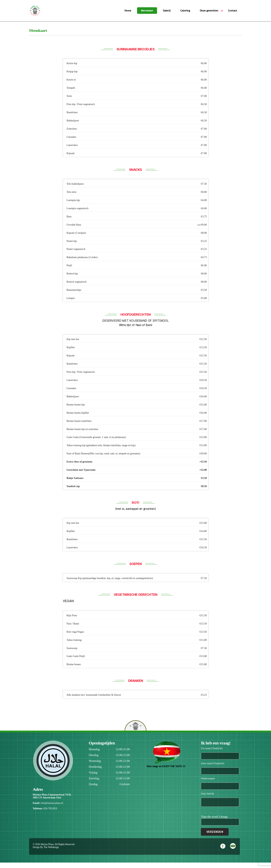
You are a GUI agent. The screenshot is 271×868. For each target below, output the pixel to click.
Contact (233, 13)
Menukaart (147, 13)
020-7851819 (50, 814)
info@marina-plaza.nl (52, 808)
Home (128, 13)
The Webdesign (51, 853)
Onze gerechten (209, 13)
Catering (185, 13)
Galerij (167, 13)
